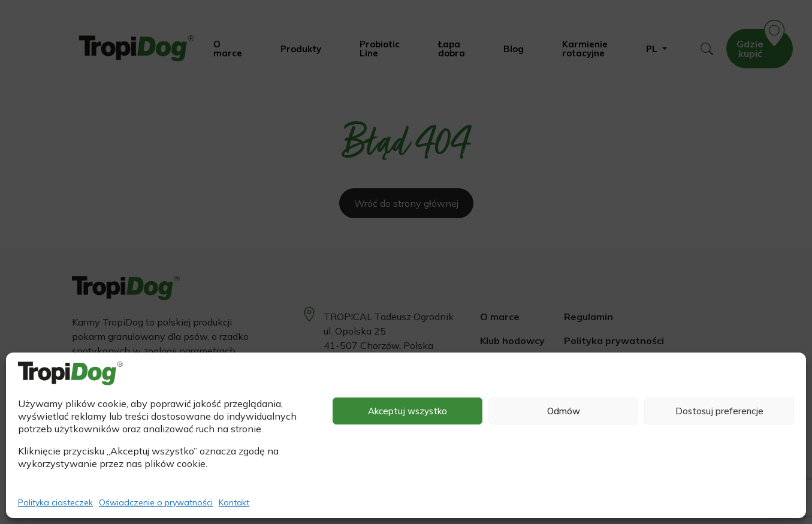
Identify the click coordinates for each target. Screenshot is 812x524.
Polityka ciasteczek (55, 502)
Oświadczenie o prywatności (156, 502)
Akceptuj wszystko (407, 411)
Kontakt (234, 502)
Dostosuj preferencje (719, 411)
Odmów (564, 411)
